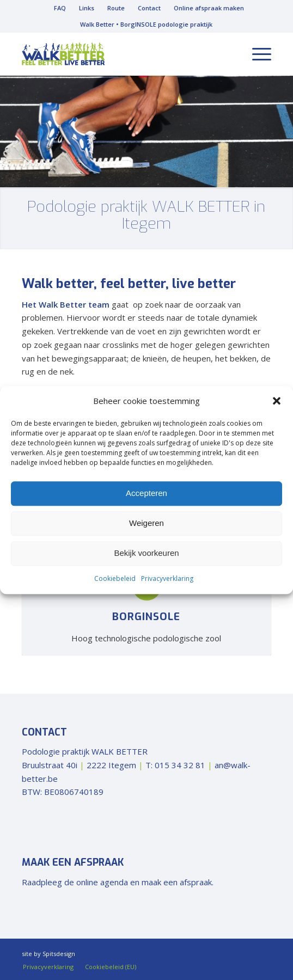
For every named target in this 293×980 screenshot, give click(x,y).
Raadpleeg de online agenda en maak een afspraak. (118, 882)
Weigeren (146, 523)
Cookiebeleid (115, 578)
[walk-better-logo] (121, 54)
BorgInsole (146, 617)
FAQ (60, 8)
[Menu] (256, 54)
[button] (277, 401)
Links (87, 8)
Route (116, 8)
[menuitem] (60, 8)
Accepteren (146, 494)
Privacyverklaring (167, 578)
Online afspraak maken (209, 8)
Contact (149, 8)
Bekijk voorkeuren (146, 553)
